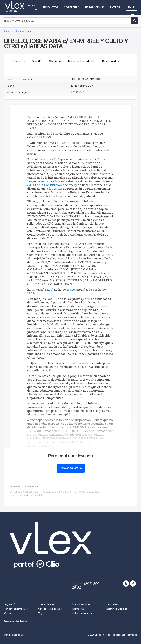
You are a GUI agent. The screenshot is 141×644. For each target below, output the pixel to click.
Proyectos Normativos (16, 609)
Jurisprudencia (46, 604)
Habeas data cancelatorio (57, 492)
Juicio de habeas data (87, 492)
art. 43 (31, 185)
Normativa (78, 609)
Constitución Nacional (59, 185)
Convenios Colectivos (50, 609)
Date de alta (131, 8)
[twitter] (126, 584)
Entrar (115, 7)
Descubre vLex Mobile (16, 621)
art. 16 (53, 299)
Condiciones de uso (14, 635)
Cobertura (72, 7)
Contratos (112, 604)
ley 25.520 (68, 290)
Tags (41, 613)
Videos (8, 613)
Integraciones (95, 7)
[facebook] (133, 584)
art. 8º (49, 290)
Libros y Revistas (81, 604)
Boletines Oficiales (117, 609)
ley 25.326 (55, 189)
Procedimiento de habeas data (27, 495)
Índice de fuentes (82, 613)
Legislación (10, 604)
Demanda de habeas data (24, 492)
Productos (51, 7)
